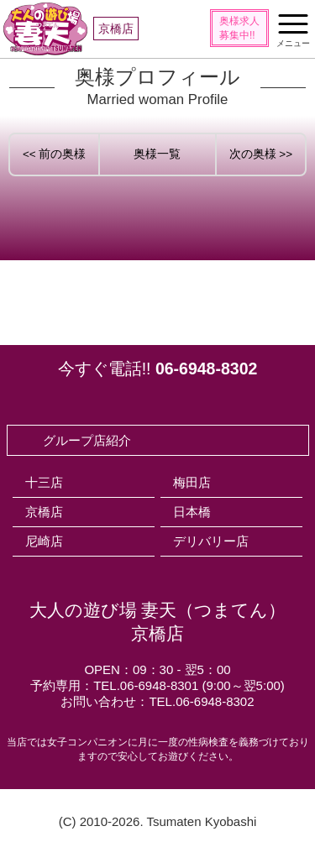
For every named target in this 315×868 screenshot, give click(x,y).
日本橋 (192, 512)
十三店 (44, 482)
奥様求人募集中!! (239, 28)
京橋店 (44, 512)
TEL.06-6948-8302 (201, 701)
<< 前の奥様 (55, 154)
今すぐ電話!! (158, 369)
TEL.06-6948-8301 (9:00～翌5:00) (189, 685)
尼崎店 (44, 541)
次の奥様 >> (261, 154)
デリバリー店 (211, 541)
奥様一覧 (157, 154)
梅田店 (192, 482)
